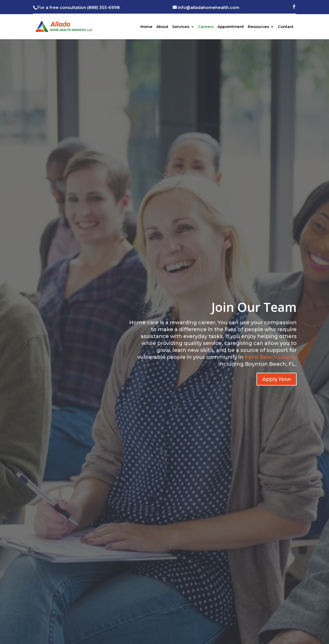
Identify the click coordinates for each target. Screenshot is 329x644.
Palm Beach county (271, 357)
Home (146, 27)
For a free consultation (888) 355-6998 (79, 8)
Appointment (231, 27)
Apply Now (277, 379)
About (162, 27)
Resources (258, 27)
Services (181, 27)
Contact (286, 27)
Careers (206, 27)
